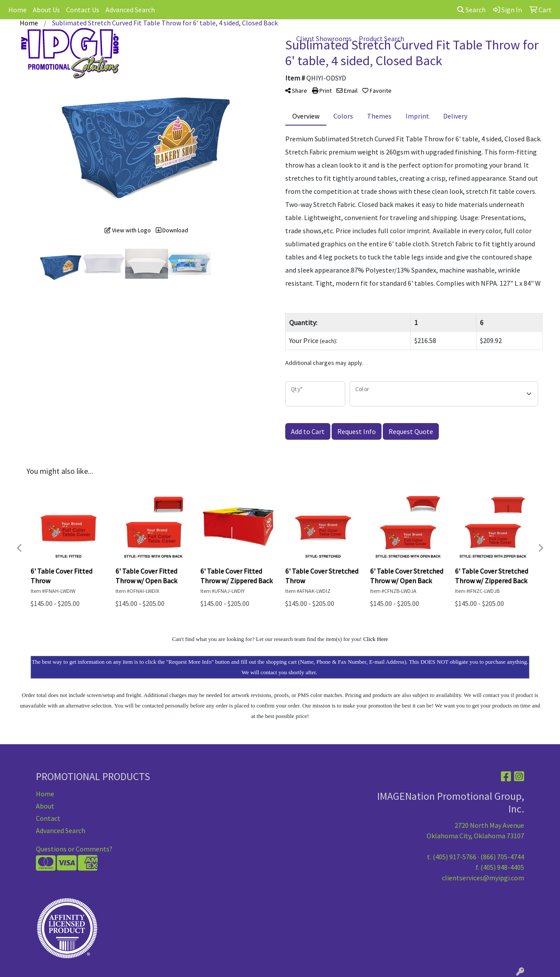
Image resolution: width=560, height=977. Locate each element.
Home (17, 10)
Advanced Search (130, 10)
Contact (48, 818)
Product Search (381, 39)
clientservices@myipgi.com (483, 878)
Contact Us (83, 10)
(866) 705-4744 (502, 857)
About (45, 806)
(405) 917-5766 (455, 857)
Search (471, 10)
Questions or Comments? (74, 849)
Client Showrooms (324, 39)
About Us (46, 10)
